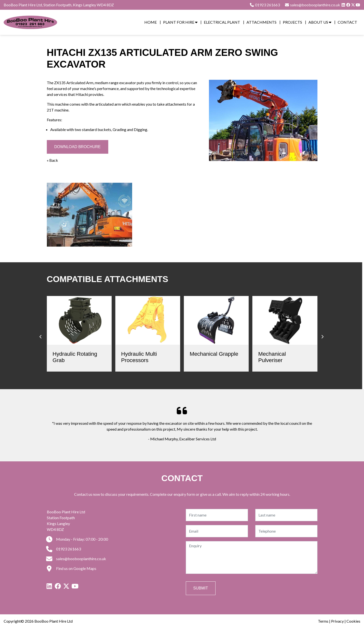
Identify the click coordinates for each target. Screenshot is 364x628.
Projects (292, 22)
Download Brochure (78, 147)
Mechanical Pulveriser (272, 357)
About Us (320, 22)
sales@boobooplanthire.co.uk (76, 559)
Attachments (261, 22)
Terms (323, 621)
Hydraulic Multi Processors (139, 357)
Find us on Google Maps (72, 568)
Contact (347, 22)
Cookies (353, 621)
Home (151, 22)
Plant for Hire (180, 22)
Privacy (337, 621)
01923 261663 (265, 5)
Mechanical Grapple (214, 354)
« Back (52, 160)
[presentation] (41, 337)
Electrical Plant (222, 22)
